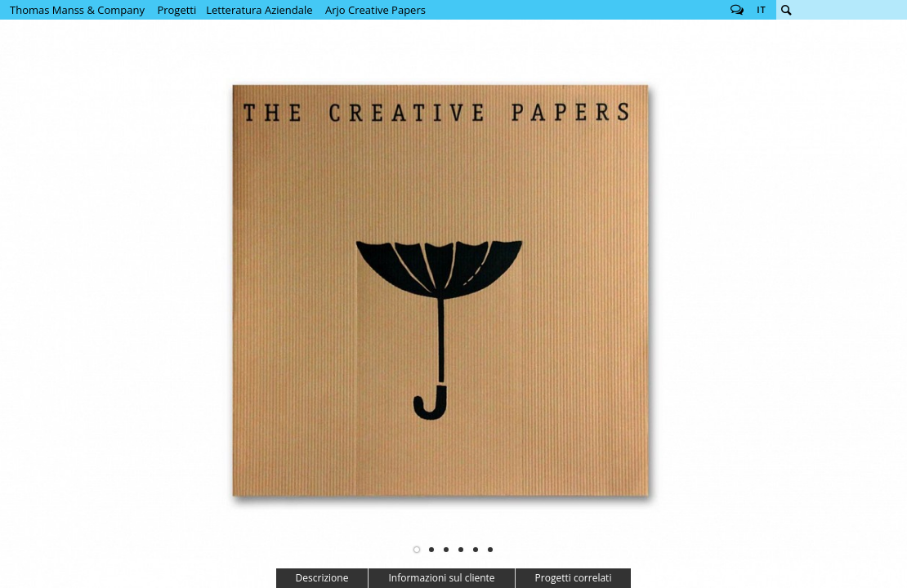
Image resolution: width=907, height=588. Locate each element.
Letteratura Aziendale (259, 10)
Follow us (737, 10)
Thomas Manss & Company (77, 10)
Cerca (786, 10)
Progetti (176, 10)
